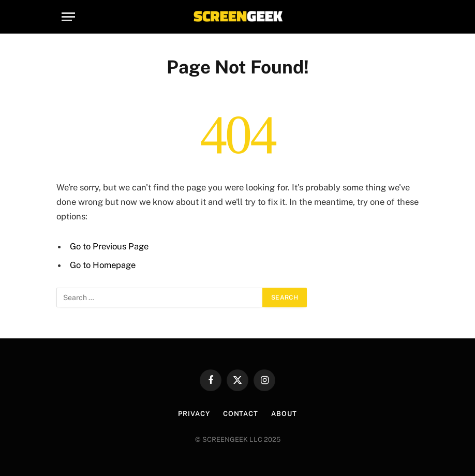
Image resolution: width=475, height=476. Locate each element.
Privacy (194, 414)
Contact (241, 414)
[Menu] (68, 17)
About (284, 414)
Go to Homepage (103, 265)
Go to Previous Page (109, 246)
